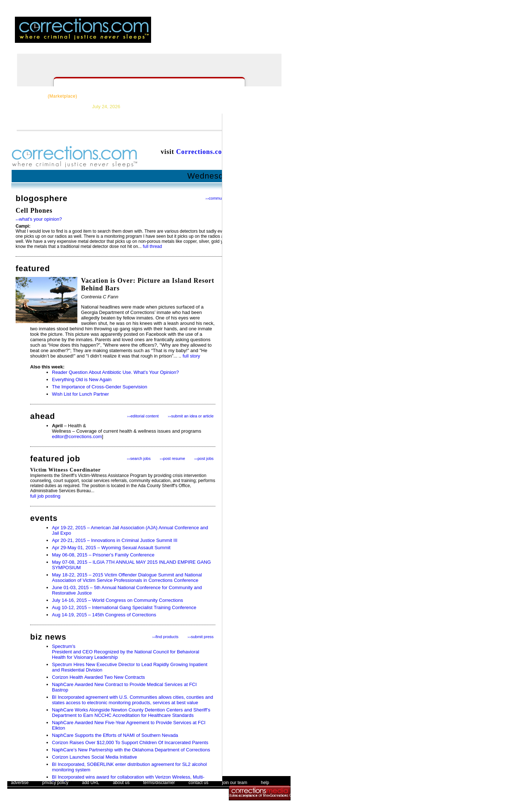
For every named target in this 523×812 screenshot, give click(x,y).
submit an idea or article (191, 416)
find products (165, 637)
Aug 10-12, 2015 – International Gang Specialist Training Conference (124, 607)
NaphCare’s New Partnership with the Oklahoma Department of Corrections (131, 750)
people (283, 34)
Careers (185, 96)
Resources (101, 96)
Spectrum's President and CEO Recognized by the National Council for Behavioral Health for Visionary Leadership (125, 652)
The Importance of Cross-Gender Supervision (100, 387)
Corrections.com (202, 152)
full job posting (45, 496)
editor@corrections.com (77, 436)
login (215, 34)
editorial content (143, 416)
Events (242, 96)
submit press (200, 637)
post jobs (204, 458)
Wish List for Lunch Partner (80, 394)
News (132, 96)
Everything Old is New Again (82, 380)
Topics (157, 96)
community (217, 198)
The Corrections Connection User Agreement (299, 795)
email (261, 34)
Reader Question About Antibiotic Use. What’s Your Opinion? (115, 372)
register (235, 34)
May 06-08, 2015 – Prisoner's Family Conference (103, 555)
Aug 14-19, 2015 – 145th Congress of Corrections (104, 615)
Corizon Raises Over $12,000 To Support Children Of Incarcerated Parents (130, 742)
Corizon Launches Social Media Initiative (94, 757)
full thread (152, 246)
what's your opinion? (39, 219)
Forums (214, 96)
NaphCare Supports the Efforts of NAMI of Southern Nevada (115, 735)
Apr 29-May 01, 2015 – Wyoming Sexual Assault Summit (111, 548)
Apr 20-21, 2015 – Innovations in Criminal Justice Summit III (115, 540)
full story (191, 356)
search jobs (139, 458)
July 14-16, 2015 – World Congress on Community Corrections (117, 600)
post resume (173, 458)
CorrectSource (47, 96)
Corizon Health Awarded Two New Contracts (98, 677)
